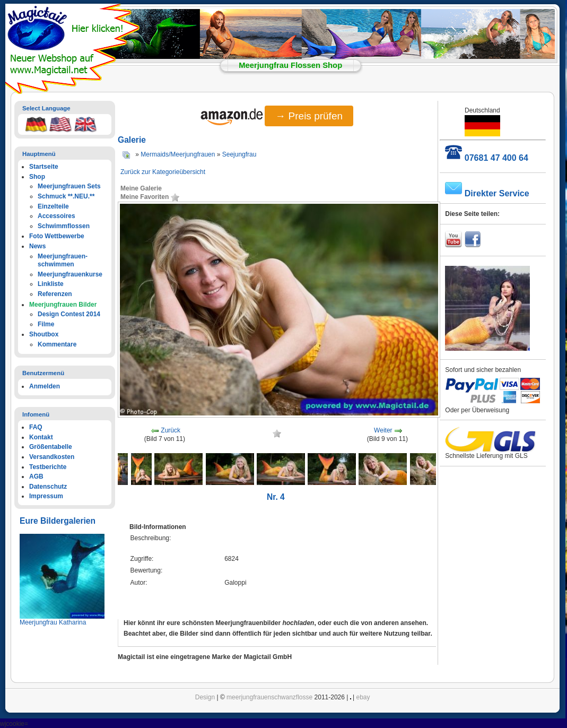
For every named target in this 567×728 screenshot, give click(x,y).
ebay (363, 697)
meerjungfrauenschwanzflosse (269, 697)
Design (205, 697)
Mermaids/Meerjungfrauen (178, 154)
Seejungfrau (239, 154)
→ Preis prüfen (309, 116)
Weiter (383, 431)
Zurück (171, 431)
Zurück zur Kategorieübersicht (163, 172)
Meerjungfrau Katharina (53, 622)
